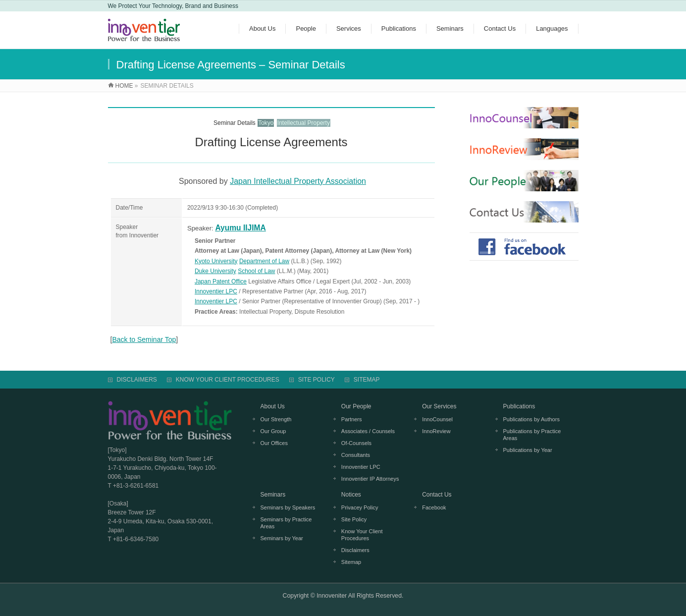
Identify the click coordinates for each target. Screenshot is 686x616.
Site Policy (354, 519)
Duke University (215, 271)
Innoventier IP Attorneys (370, 479)
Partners (352, 419)
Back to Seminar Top (144, 339)
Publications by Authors (531, 419)
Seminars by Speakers (288, 507)
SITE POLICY (317, 380)
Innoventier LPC (216, 291)
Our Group (273, 431)
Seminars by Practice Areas (286, 523)
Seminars (273, 495)
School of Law (256, 271)
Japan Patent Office (221, 281)
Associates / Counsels (368, 431)
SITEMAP (367, 380)
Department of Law (264, 261)
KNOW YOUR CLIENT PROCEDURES (228, 380)
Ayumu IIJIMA (240, 228)
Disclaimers (355, 550)
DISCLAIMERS (137, 380)
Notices (351, 495)
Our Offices (274, 443)
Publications (519, 406)
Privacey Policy (360, 507)
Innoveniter (332, 596)
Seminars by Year (282, 538)
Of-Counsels (356, 443)
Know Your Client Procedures (362, 535)
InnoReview (436, 431)
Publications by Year (528, 450)
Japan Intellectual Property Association (298, 181)
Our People (356, 406)
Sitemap (351, 562)
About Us (273, 406)
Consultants (356, 455)
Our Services (439, 406)
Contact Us (437, 495)
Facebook (434, 507)
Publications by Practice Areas (532, 435)
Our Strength (276, 419)
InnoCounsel (437, 419)
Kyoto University (216, 261)
